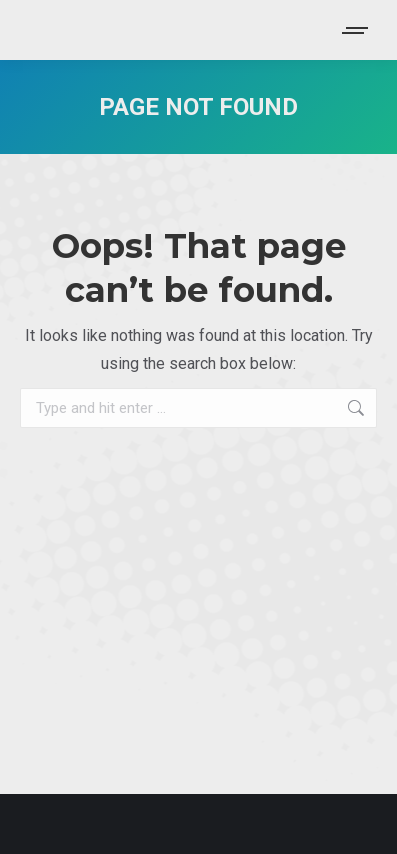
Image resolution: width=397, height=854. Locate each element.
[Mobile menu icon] (356, 30)
